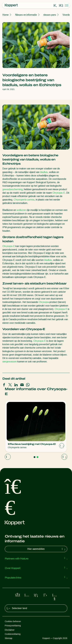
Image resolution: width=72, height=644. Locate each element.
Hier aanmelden (47, 549)
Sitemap (9, 638)
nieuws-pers (50, 15)
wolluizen (21, 210)
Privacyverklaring (13, 626)
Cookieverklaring (13, 634)
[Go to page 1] (35, 457)
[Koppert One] (61, 6)
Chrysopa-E (59, 193)
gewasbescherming (12, 189)
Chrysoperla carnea (24, 200)
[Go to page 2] (37, 457)
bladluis (44, 172)
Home (5, 15)
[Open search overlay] (55, 6)
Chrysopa (44, 302)
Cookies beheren (13, 621)
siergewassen (10, 362)
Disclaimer (10, 630)
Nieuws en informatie (26, 15)
